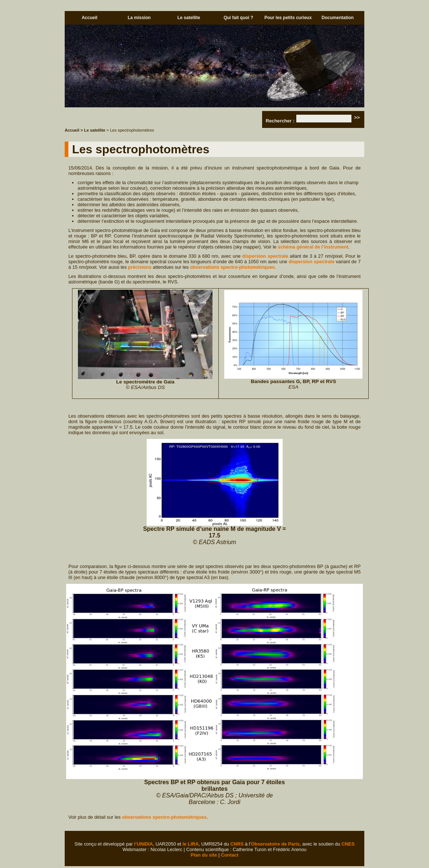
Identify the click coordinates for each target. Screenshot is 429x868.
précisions (140, 267)
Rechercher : (280, 121)
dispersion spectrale (265, 256)
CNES (348, 844)
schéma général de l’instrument (313, 247)
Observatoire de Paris (275, 844)
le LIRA (190, 844)
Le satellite (189, 18)
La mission (139, 18)
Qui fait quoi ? (238, 18)
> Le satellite (93, 130)
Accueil (90, 18)
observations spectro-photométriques (232, 267)
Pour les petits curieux (288, 18)
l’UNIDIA (144, 844)
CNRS (237, 844)
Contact (230, 855)
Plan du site (204, 855)
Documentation (338, 18)
